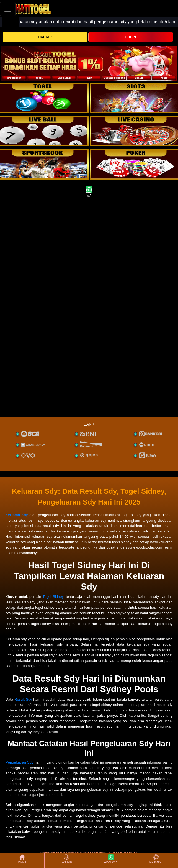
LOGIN (131, 37)
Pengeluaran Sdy (19, 762)
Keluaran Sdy (17, 515)
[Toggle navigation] (8, 9)
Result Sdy (23, 699)
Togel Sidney (53, 597)
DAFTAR (45, 37)
